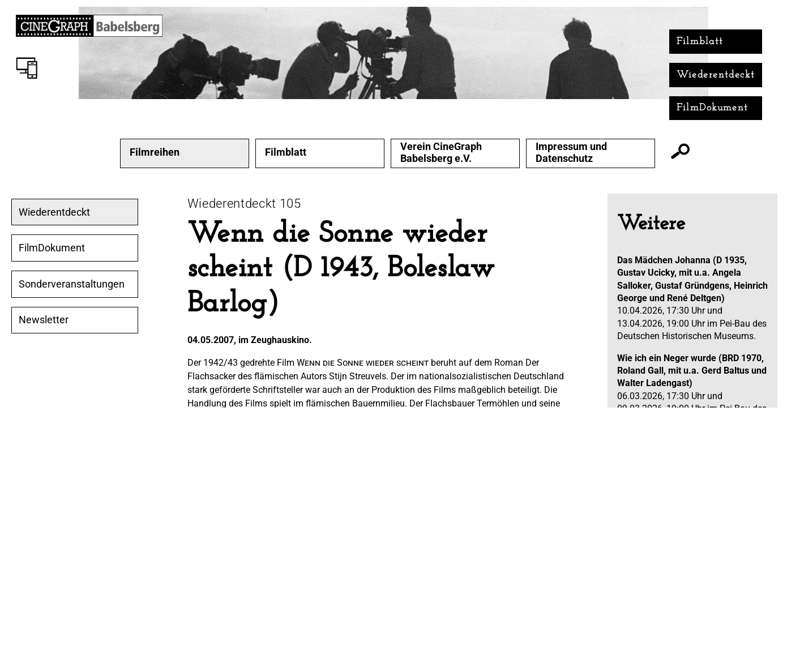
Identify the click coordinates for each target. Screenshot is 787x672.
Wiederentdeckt (716, 75)
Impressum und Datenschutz (571, 153)
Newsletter (44, 320)
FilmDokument (713, 108)
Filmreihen (155, 152)
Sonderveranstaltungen (72, 284)
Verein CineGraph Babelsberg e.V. (441, 153)
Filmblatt (700, 42)
